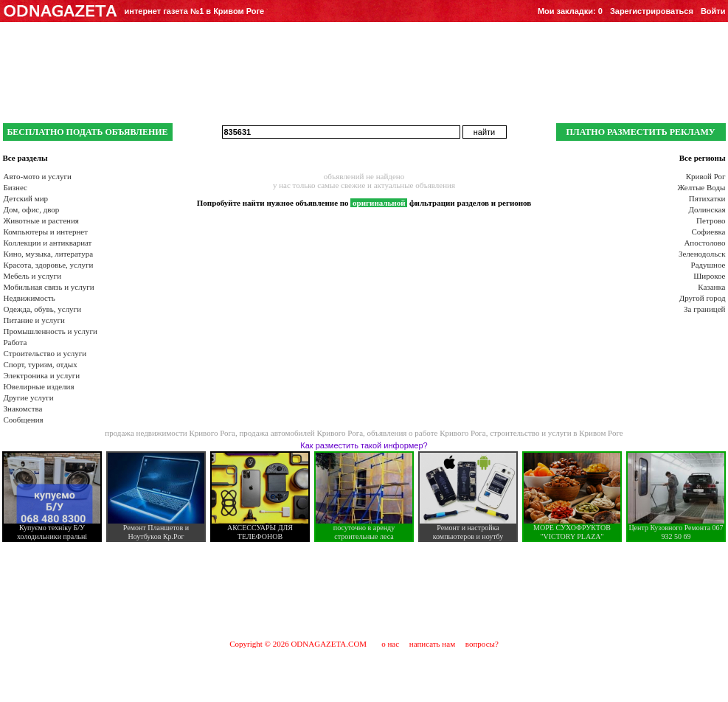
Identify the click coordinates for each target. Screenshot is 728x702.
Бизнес (15, 187)
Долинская (707, 209)
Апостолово (704, 243)
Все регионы (703, 158)
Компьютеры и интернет (46, 232)
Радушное (708, 265)
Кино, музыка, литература (49, 254)
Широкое (709, 276)
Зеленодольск (702, 254)
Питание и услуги (34, 320)
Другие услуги (29, 397)
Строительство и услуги (45, 353)
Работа (15, 342)
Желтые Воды (701, 187)
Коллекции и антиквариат (48, 243)
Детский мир (26, 198)
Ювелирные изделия (39, 386)
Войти (713, 11)
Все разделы (25, 158)
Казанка (711, 287)
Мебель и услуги (33, 276)
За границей (704, 309)
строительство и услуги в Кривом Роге (557, 433)
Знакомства (23, 409)
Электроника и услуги (42, 375)
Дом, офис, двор (32, 209)
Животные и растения (41, 220)
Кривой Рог (706, 176)
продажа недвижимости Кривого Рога (170, 433)
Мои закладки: (570, 11)
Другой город (703, 298)
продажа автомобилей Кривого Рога (301, 433)
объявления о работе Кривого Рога (427, 433)
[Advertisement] (364, 590)
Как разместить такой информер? (364, 445)
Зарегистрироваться (652, 11)
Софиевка (709, 232)
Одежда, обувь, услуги (43, 309)
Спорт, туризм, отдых (41, 364)
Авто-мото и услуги (38, 176)
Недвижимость (30, 298)
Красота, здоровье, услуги (49, 265)
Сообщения (24, 420)
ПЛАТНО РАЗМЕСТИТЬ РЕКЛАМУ (640, 132)
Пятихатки (707, 198)
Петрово (711, 220)
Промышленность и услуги (51, 331)
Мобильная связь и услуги (49, 287)
